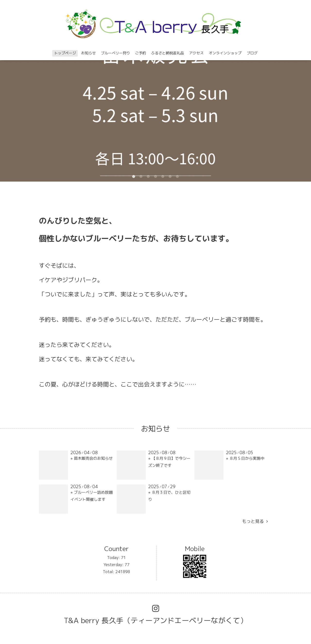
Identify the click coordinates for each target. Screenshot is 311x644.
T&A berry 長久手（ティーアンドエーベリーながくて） (155, 620)
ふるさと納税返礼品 (168, 53)
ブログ (252, 53)
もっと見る (255, 521)
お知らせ (88, 53)
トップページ (65, 53)
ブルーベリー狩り (115, 53)
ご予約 (141, 53)
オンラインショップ (225, 53)
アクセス (196, 53)
